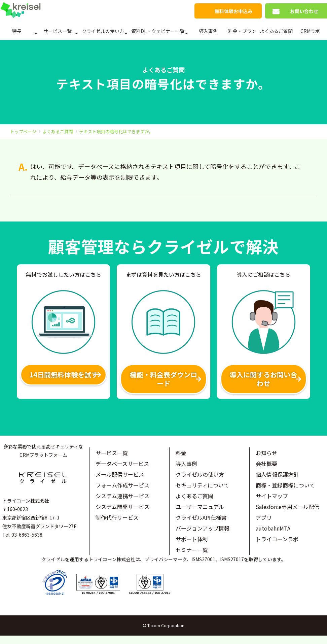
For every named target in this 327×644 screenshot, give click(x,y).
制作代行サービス (117, 517)
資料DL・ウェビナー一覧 (158, 31)
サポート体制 (192, 539)
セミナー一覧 (192, 550)
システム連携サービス (122, 496)
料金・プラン (242, 31)
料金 (181, 453)
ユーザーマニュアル (200, 507)
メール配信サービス (120, 474)
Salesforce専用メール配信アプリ (287, 512)
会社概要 (266, 464)
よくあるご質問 (276, 31)
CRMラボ (310, 31)
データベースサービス (122, 464)
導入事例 (208, 31)
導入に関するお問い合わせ (263, 379)
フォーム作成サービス (122, 485)
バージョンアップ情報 (203, 528)
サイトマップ (272, 496)
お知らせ (266, 453)
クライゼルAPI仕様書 (201, 517)
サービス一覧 (58, 31)
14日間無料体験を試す (64, 375)
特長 (17, 31)
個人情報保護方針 (277, 474)
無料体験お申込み (233, 11)
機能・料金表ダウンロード (163, 379)
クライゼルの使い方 (103, 31)
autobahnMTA (273, 528)
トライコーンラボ (277, 539)
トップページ (23, 131)
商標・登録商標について (285, 485)
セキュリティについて (202, 485)
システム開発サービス (122, 507)
